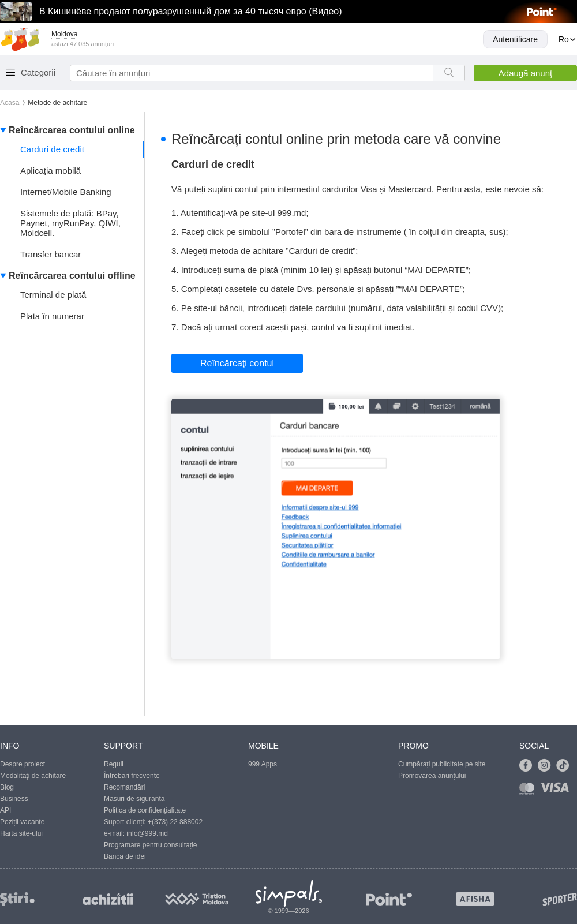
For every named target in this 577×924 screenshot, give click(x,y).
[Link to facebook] (529, 766)
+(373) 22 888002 (175, 822)
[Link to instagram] (547, 766)
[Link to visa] (557, 791)
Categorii (38, 72)
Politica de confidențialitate (145, 810)
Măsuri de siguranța (134, 799)
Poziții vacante (22, 822)
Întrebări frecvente (132, 776)
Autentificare (515, 39)
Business (14, 799)
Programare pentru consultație (150, 845)
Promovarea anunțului (432, 776)
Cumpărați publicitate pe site (442, 764)
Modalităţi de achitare (33, 776)
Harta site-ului (21, 833)
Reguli (114, 764)
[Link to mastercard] (529, 791)
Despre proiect (23, 764)
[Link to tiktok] (565, 766)
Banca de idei (125, 856)
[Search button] (449, 73)
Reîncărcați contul (237, 363)
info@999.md (147, 833)
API (5, 810)
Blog (7, 787)
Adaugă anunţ (525, 73)
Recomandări (124, 787)
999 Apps (263, 764)
